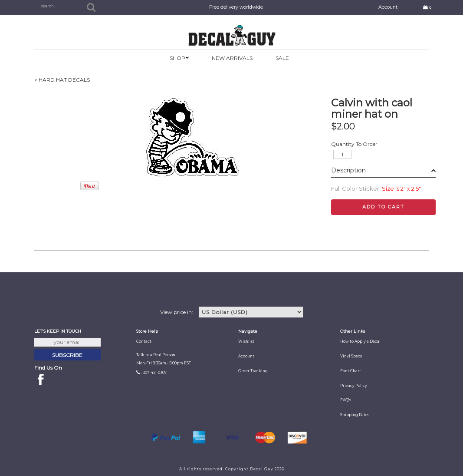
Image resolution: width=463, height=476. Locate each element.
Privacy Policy (354, 386)
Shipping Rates (355, 415)
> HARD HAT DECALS (62, 80)
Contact (144, 341)
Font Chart (351, 371)
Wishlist (246, 341)
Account (388, 7)
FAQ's (346, 400)
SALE (282, 58)
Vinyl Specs (351, 356)
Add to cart (383, 207)
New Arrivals (232, 58)
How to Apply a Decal (360, 341)
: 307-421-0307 (154, 373)
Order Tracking (253, 371)
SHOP (177, 58)
